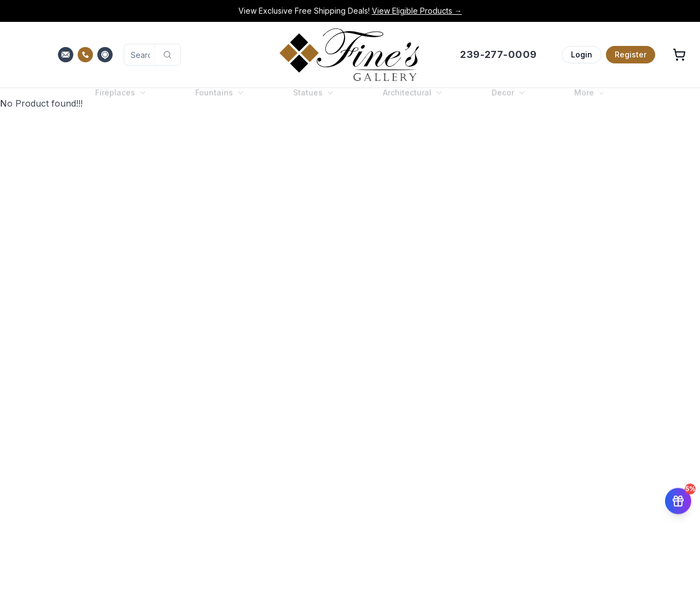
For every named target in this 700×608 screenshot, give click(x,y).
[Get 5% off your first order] (678, 502)
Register (631, 54)
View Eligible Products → (417, 11)
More (590, 101)
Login (582, 54)
